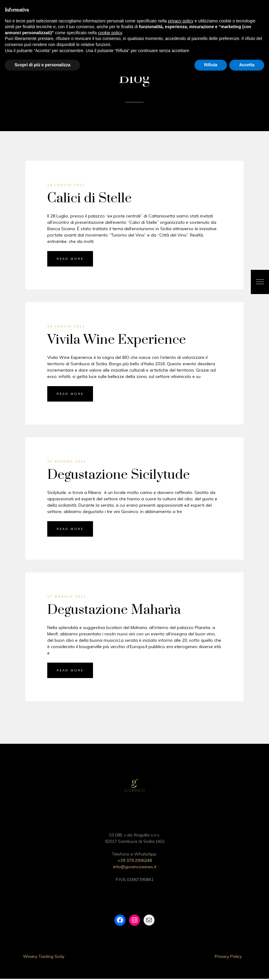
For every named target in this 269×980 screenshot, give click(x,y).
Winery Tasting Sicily (44, 958)
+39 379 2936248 (135, 862)
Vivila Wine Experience (117, 341)
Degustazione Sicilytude (119, 476)
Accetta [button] (247, 65)
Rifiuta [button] (211, 65)
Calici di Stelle (90, 200)
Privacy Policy (228, 958)
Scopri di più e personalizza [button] (42, 65)
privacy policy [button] (181, 21)
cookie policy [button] (110, 33)
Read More (70, 260)
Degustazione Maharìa (114, 611)
